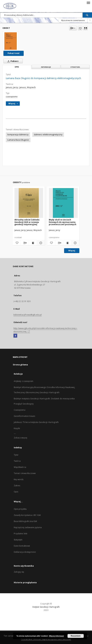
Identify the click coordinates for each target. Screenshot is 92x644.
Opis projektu (20, 509)
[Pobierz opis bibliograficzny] (25, 243)
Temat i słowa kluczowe (25, 473)
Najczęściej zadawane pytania (28, 527)
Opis (16, 492)
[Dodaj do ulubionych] (80, 28)
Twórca (17, 461)
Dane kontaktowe (22, 546)
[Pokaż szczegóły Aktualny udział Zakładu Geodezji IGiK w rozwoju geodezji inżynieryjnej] (40, 243)
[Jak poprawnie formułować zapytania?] (90, 20)
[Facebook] (15, 336)
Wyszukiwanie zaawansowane (73, 20)
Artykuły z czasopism (24, 381)
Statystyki (18, 540)
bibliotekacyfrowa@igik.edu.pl (28, 315)
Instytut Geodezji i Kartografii (46, 607)
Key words (19, 479)
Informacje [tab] (46, 67)
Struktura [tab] (75, 67)
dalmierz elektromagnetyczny (48, 135)
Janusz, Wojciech (28, 87)
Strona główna (20, 365)
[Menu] (88, 3)
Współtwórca (20, 467)
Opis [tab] (17, 67)
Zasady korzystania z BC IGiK (27, 515)
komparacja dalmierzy (18, 135)
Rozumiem (76, 636)
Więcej (72, 251)
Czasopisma (20, 410)
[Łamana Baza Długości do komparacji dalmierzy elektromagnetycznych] (11, 41)
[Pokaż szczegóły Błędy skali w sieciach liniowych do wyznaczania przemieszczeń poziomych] (75, 243)
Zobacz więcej (21, 438)
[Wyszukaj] (87, 15)
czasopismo (12, 97)
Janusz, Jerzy (12, 87)
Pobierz (12, 61)
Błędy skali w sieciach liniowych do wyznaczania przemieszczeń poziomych (63, 222)
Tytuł (16, 455)
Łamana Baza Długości (18, 140)
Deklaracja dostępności (25, 552)
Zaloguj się (19, 572)
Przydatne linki (21, 534)
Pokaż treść (14, 53)
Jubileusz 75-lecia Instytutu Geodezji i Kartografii (36, 422)
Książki (17, 428)
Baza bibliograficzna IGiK (25, 521)
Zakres (17, 486)
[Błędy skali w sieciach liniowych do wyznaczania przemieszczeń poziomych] (63, 203)
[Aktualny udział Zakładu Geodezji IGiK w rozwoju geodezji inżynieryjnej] (29, 203)
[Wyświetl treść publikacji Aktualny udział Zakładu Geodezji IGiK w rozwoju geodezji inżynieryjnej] (33, 243)
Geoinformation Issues (25, 416)
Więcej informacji (56, 636)
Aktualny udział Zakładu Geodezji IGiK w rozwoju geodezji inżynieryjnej (27, 222)
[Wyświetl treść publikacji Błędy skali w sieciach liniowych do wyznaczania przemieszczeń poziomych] (67, 243)
